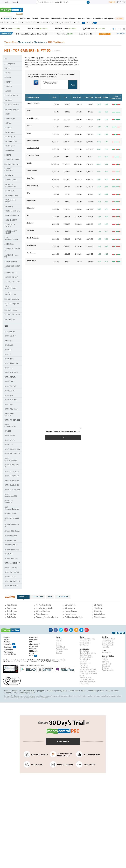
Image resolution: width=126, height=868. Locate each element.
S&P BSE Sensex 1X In (12, 250)
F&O (56, 23)
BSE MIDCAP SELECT (10, 226)
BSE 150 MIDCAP (11, 277)
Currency (92, 23)
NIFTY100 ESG (10, 577)
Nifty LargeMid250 (11, 545)
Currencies (10, 645)
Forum (81, 19)
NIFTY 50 (8, 350)
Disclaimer (50, 691)
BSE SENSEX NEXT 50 (12, 267)
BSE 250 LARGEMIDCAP (10, 287)
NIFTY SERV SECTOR (9, 414)
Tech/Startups (25, 19)
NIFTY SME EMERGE (9, 502)
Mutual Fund (34, 637)
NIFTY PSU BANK (11, 409)
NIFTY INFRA (10, 382)
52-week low (70, 608)
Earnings (50, 23)
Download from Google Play (29, 669)
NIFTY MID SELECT (12, 563)
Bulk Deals (11, 617)
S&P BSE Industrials (12, 215)
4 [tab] (120, 29)
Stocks (58, 643)
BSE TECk (8, 82)
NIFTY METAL (10, 440)
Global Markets (5, 23)
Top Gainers (12, 605)
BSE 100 (8, 68)
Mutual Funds (56, 19)
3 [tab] (118, 29)
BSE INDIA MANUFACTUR (10, 185)
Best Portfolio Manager (88, 671)
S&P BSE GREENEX (12, 164)
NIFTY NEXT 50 (10, 336)
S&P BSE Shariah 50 (12, 160)
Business (59, 639)
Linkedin (71, 630)
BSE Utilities (9, 244)
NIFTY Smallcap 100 (12, 449)
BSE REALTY (9, 146)
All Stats (43, 23)
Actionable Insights (88, 754)
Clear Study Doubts (87, 679)
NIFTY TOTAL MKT (12, 568)
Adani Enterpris (33, 141)
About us (7, 691)
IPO (38, 23)
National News (85, 663)
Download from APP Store (46, 669)
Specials (16, 2)
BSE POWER (9, 150)
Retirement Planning (87, 639)
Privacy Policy (62, 691)
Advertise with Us (30, 691)
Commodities (45, 19)
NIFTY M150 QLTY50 (12, 581)
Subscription (109, 19)
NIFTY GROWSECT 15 (12, 466)
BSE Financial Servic (12, 211)
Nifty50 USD (9, 345)
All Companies (10, 64)
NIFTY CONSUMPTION (11, 459)
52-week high (70, 605)
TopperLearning (86, 677)
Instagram (66, 630)
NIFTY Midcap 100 (11, 363)
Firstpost (105, 660)
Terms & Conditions (89, 691)
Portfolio (35, 19)
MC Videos (84, 665)
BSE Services (9, 319)
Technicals (38, 597)
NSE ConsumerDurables (12, 508)
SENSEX (8, 77)
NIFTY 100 (8, 368)
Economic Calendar (29, 23)
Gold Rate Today (86, 655)
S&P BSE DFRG (11, 310)
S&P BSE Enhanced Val (12, 256)
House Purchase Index (88, 669)
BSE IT (7, 114)
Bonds (82, 675)
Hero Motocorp (32, 186)
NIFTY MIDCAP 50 (11, 372)
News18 (104, 658)
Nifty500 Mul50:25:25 (12, 549)
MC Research (33, 764)
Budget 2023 (33, 646)
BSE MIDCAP (10, 137)
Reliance (30, 223)
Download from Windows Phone (65, 669)
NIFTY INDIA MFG (11, 586)
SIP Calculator (85, 643)
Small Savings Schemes (88, 673)
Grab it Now (63, 742)
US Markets (79, 23)
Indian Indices (16, 23)
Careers (101, 691)
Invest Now (98, 19)
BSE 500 (8, 91)
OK (63, 438)
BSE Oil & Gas (10, 132)
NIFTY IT (8, 354)
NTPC (29, 111)
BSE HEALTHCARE (12, 105)
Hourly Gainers (71, 611)
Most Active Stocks (43, 605)
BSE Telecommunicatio (11, 238)
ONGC (29, 126)
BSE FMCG (9, 100)
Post (73, 85)
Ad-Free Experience (36, 754)
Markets (8, 19)
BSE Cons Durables (12, 109)
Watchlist (7, 642)
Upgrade (112, 2)
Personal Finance (70, 19)
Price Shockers (42, 614)
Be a (20, 14)
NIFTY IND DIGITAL (12, 572)
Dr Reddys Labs (33, 118)
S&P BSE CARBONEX (9, 170)
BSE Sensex (33, 651)
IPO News (59, 651)
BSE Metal (8, 128)
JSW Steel (30, 230)
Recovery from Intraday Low (47, 617)
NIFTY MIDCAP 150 (12, 476)
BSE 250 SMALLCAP (12, 282)
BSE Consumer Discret (10, 201)
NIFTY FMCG (9, 391)
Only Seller (11, 614)
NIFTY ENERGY (11, 386)
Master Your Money (108, 639)
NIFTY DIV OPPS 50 (12, 454)
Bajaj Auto (31, 178)
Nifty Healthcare (10, 540)
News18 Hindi (106, 664)
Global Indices (99, 617)
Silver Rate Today (86, 657)
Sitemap (22, 693)
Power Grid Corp (33, 103)
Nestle (29, 163)
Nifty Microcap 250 (11, 558)
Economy (59, 645)
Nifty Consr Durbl (11, 536)
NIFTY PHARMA (11, 400)
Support (41, 691)
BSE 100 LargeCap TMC (12, 305)
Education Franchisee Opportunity (88, 683)
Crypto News (85, 651)
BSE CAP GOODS (11, 96)
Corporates (63, 597)
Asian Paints (31, 245)
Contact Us (17, 691)
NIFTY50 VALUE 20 (12, 471)
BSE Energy (9, 206)
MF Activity (98, 605)
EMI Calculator (85, 641)
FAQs (15, 693)
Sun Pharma (31, 253)
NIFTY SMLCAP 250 (12, 490)
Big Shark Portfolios (66, 23)
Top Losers (11, 608)
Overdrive (105, 668)
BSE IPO (8, 155)
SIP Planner (84, 645)
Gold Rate (33, 649)
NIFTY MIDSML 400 (12, 480)
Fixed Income (8, 652)
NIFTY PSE (9, 404)
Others (64, 660)
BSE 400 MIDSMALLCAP (10, 294)
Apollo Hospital (33, 148)
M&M (29, 133)
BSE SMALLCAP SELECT (11, 232)
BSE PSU (8, 87)
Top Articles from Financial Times (61, 754)
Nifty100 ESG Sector (12, 531)
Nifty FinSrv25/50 (11, 514)
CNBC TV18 (105, 662)
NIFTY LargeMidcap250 (11, 495)
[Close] (124, 2)
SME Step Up (106, 652)
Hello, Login (122, 2)
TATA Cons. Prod (33, 156)
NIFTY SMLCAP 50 (12, 485)
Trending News (85, 659)
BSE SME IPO (10, 175)
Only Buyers (12, 611)
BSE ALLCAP (9, 191)
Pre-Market (33, 640)
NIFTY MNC (9, 395)
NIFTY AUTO (9, 445)
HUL (28, 215)
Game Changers (107, 641)
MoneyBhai (106, 647)
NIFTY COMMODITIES (10, 426)
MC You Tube (85, 667)
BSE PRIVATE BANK (12, 315)
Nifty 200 (8, 431)
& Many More (85, 764)
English (8, 2)
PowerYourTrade (108, 645)
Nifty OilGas (9, 554)
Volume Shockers (43, 611)
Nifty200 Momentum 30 (12, 526)
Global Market (34, 644)
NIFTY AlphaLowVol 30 (12, 519)
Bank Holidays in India (88, 653)
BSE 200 (8, 73)
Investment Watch (108, 643)
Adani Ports (31, 201)
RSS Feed (31, 693)
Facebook (56, 630)
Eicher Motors (32, 171)
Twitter (61, 630)
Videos (89, 19)
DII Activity (98, 611)
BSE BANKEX (10, 118)
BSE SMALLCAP (11, 141)
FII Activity (98, 608)
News (16, 19)
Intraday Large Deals (44, 608)
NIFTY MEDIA (10, 436)
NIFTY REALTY (10, 377)
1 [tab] (113, 29)
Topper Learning (107, 670)
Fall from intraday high (74, 617)
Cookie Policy (74, 691)
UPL (28, 193)
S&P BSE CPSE (10, 180)
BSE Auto (8, 123)
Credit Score (10, 647)
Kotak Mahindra (33, 238)
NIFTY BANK (9, 359)
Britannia (30, 208)
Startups (59, 653)
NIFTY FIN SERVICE (12, 420)
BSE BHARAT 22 (11, 273)
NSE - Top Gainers (56, 42)
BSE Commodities (11, 195)
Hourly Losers (70, 614)
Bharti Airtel (31, 260)
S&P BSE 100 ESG (12, 299)
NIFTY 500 (8, 340)
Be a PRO (120, 19)
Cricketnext (106, 666)
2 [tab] (116, 29)
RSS (76, 630)
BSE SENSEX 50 (11, 262)
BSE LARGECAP (11, 220)
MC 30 (33, 656)
